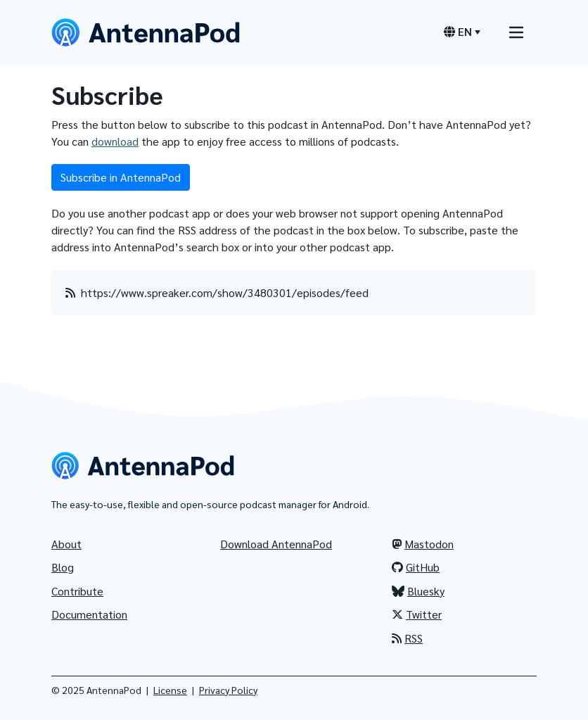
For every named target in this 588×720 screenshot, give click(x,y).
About (66, 544)
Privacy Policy (228, 690)
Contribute (77, 591)
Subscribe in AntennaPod (121, 177)
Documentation (89, 614)
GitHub (416, 567)
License (170, 690)
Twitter (417, 614)
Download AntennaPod (276, 544)
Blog (63, 567)
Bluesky (418, 591)
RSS (407, 638)
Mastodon (423, 544)
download (115, 141)
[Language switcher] (462, 32)
